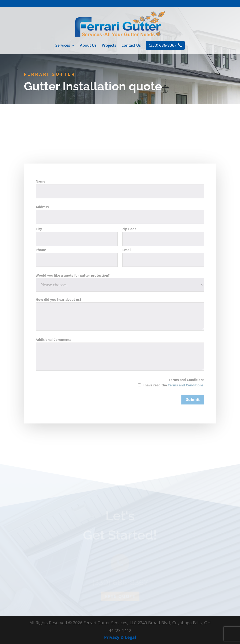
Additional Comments (120, 374)
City (77, 256)
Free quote (120, 606)
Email (163, 276)
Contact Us (131, 46)
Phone (77, 276)
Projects (109, 46)
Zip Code (163, 256)
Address (120, 233)
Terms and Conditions (169, 404)
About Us (88, 46)
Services (63, 46)
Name (120, 208)
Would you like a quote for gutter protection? (120, 302)
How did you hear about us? (120, 334)
